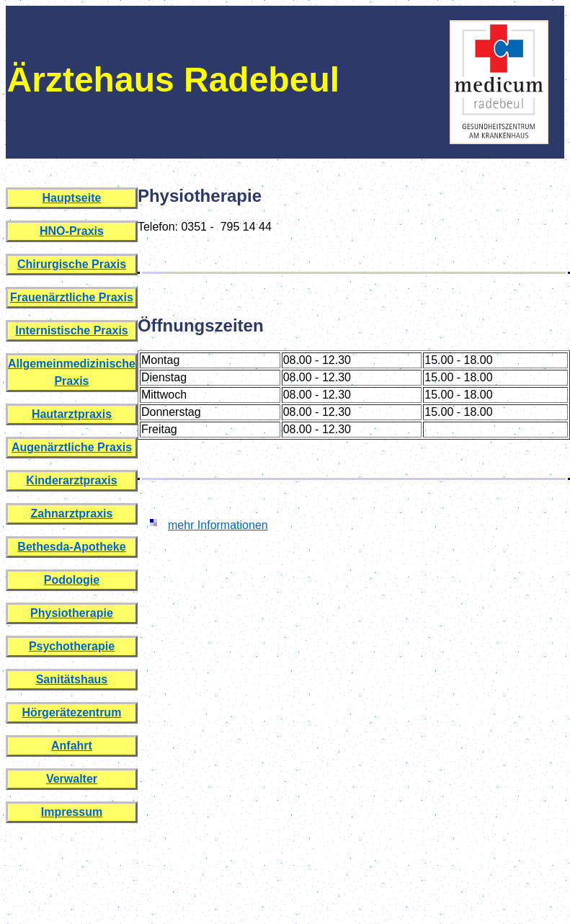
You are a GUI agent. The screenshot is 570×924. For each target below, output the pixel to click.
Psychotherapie (72, 646)
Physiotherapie (72, 613)
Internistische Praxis (72, 330)
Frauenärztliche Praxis (72, 297)
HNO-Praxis (72, 231)
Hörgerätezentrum (72, 712)
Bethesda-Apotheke (71, 547)
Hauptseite (72, 198)
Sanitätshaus (72, 679)
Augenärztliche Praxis (72, 447)
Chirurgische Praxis (72, 264)
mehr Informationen (218, 525)
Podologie (72, 580)
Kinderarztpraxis (71, 480)
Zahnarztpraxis (72, 514)
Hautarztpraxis (72, 414)
